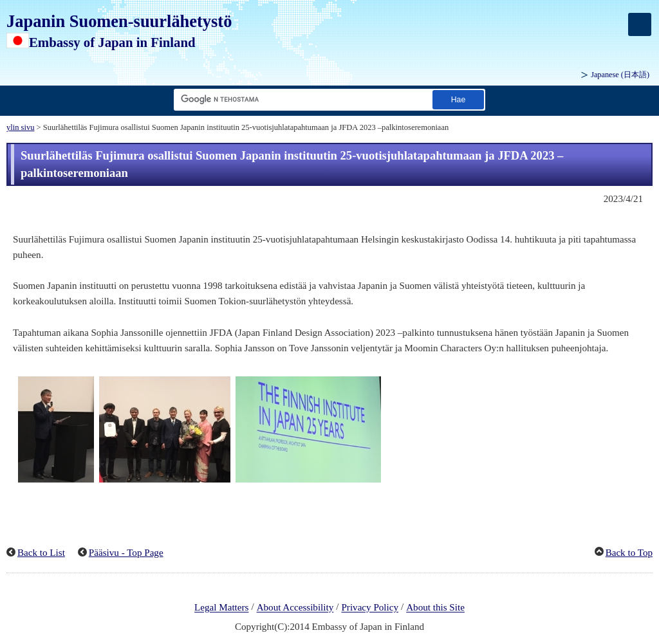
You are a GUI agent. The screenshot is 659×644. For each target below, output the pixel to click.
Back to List (41, 553)
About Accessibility (295, 608)
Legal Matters (221, 608)
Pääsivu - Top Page (126, 553)
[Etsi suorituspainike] (458, 99)
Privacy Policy (370, 608)
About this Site (435, 608)
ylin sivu (20, 127)
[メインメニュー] (640, 24)
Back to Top (629, 553)
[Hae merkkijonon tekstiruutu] (301, 99)
